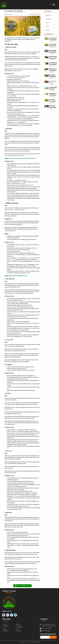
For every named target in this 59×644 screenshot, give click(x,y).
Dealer (5, 629)
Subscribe (53, 637)
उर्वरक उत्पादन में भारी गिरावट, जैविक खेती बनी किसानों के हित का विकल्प (53, 39)
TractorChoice (26, 642)
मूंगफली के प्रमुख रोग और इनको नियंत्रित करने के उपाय (17, 276)
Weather (47, 30)
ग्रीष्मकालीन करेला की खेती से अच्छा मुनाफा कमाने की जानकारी (53, 70)
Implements (6, 626)
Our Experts (19, 631)
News (17, 629)
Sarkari (47, 23)
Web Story (6, 631)
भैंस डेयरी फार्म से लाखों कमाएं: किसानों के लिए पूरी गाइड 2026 (53, 107)
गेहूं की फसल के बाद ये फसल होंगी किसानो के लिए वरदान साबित (53, 95)
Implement (48, 19)
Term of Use (19, 626)
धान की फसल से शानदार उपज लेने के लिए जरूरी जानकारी (53, 101)
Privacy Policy (19, 628)
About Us (18, 624)
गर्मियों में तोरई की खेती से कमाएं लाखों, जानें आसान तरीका (53, 58)
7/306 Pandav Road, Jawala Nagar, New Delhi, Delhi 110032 (49, 625)
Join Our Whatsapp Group (23, 586)
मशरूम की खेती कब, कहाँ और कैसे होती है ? (53, 51)
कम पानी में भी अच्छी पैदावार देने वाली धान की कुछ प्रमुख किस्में (53, 45)
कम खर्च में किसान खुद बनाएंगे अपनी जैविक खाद (53, 64)
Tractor (47, 26)
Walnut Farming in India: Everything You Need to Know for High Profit (53, 82)
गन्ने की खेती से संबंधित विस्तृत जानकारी (53, 88)
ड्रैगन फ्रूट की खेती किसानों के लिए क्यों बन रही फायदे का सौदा (53, 76)
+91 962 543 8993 (45, 631)
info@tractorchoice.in (46, 628)
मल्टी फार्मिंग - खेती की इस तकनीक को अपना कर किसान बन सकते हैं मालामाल (22, 158)
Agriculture (48, 15)
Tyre (5, 628)
